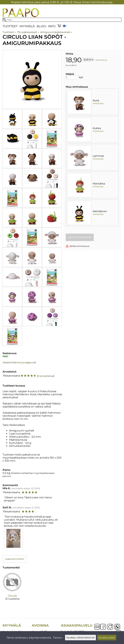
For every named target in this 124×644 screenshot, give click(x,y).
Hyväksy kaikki (107, 638)
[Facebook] (103, 627)
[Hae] (62, 20)
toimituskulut (101, 60)
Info (52, 26)
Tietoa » (58, 638)
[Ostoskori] (59, 26)
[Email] (97, 629)
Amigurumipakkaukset (56, 32)
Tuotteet (10, 26)
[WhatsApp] (117, 627)
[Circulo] (12, 589)
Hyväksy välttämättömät (80, 638)
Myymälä (27, 26)
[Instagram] (110, 627)
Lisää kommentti (14, 559)
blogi (41, 26)
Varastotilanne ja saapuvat (19, 362)
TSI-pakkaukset (28, 32)
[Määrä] (72, 77)
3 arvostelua (46, 376)
